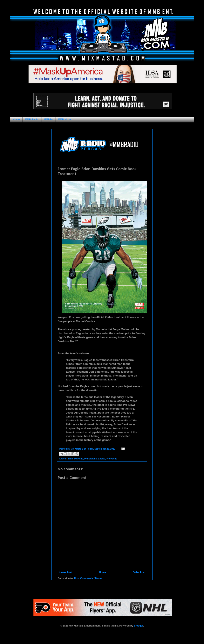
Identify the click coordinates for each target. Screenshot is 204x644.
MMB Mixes (65, 120)
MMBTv (48, 120)
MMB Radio (32, 120)
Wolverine (112, 459)
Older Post (139, 572)
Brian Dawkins (75, 459)
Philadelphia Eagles (95, 459)
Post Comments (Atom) (88, 578)
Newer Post (65, 572)
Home (16, 120)
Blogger (139, 626)
